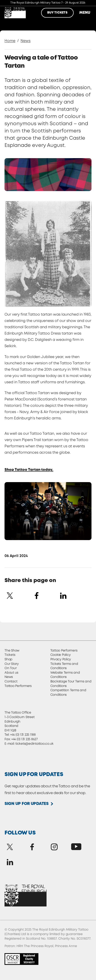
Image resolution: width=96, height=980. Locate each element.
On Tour (11, 668)
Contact (11, 682)
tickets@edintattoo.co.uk (34, 744)
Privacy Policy (61, 659)
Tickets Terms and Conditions (64, 666)
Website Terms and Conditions (65, 675)
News (26, 41)
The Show (12, 651)
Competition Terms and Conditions (68, 693)
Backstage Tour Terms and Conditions (71, 684)
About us (11, 673)
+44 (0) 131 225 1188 (23, 735)
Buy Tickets (57, 13)
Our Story (12, 664)
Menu (84, 13)
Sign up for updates (27, 804)
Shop (8, 659)
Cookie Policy (61, 655)
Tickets (10, 655)
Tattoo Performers (18, 686)
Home (10, 41)
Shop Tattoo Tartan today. (29, 470)
